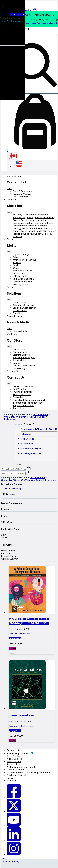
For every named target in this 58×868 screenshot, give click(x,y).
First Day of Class (22, 284)
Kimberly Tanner (9, 556)
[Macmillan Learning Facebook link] (14, 797)
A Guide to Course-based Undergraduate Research (29, 621)
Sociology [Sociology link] (47, 234)
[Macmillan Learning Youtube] (14, 826)
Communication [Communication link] (38, 220)
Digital (10, 239)
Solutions (12, 287)
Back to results (18, 15)
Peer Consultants (22, 197)
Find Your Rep (20, 389)
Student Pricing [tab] (11, 861)
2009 (4, 538)
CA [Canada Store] (12, 156)
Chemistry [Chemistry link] (50, 217)
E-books (17, 263)
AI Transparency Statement (21, 767)
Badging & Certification (24, 308)
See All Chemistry (12, 488)
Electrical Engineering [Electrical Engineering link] (36, 223)
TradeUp (17, 313)
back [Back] (9, 189)
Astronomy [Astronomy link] (42, 215)
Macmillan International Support (29, 400)
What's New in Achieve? (25, 260)
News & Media (14, 316)
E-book (5, 509)
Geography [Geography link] (42, 226)
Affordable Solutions (23, 305)
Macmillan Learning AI (24, 357)
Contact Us (13, 371)
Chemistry (10, 417)
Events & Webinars (22, 194)
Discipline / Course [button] (10, 17)
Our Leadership (20, 352)
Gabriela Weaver (9, 559)
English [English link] (51, 223)
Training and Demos (23, 282)
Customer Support (16, 775)
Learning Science (21, 355)
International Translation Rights (29, 403)
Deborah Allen (8, 551)
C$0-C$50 (7, 522)
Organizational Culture (24, 366)
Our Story (12, 334)
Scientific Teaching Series (31, 417)
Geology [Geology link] (17, 228)
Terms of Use (14, 762)
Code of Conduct (16, 770)
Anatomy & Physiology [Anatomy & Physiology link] (24, 215)
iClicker (16, 268)
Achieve (17, 257)
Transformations (22, 715)
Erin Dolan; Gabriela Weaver (20, 634)
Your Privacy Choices (18, 753)
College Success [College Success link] (21, 220)
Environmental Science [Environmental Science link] (24, 226)
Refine (19, 465)
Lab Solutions (20, 273)
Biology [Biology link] (30, 217)
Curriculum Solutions (23, 279)
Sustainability (19, 360)
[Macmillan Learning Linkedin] (14, 840)
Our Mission (19, 349)
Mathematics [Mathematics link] (37, 228)
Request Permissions (23, 405)
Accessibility (19, 368)
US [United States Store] (18, 166)
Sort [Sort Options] (31, 424)
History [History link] (26, 228)
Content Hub (14, 176)
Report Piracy (19, 408)
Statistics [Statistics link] (17, 236)
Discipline (12, 199)
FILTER (21, 424)
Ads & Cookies (14, 759)
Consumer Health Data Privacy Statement (28, 772)
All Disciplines (41, 415)
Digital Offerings (21, 254)
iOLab (16, 265)
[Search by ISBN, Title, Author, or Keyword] (14, 469)
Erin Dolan (6, 553)
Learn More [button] (15, 639)
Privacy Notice (14, 750)
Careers (17, 363)
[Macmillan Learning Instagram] (14, 854)
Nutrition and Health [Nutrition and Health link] (32, 231)
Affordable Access (22, 271)
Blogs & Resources (22, 191)
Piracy (10, 778)
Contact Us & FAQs (23, 386)
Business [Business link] (39, 217)
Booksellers (18, 397)
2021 (4, 535)
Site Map (11, 781)
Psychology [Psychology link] (35, 234)
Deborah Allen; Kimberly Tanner (22, 726)
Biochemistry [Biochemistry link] (19, 217)
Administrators (20, 302)
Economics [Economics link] (18, 223)
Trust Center (13, 756)
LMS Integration (21, 276)
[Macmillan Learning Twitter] (14, 812)
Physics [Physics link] (25, 234)
